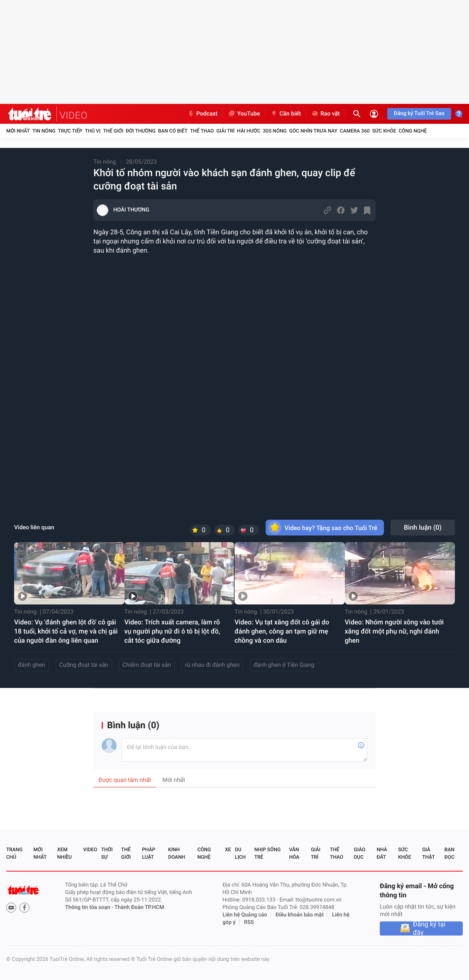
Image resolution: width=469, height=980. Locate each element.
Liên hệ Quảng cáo (245, 915)
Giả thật (428, 853)
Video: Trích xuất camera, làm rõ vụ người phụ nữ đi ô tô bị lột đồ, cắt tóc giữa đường (172, 631)
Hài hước (249, 131)
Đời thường (141, 131)
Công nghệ (413, 131)
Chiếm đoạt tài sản (147, 665)
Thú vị (93, 131)
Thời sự (107, 853)
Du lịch (240, 853)
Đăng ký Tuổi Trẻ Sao (419, 114)
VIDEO (73, 115)
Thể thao (202, 131)
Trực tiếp (70, 131)
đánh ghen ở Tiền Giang (284, 665)
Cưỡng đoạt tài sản (84, 665)
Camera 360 (355, 131)
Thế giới (113, 131)
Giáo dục (360, 853)
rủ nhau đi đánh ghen (212, 665)
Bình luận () (423, 527)
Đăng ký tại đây (429, 928)
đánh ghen (32, 665)
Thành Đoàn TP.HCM (139, 908)
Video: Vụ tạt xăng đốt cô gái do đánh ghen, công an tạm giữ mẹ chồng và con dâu (282, 631)
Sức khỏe (384, 131)
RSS (249, 922)
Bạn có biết (173, 131)
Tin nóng (44, 131)
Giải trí (225, 131)
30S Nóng (275, 131)
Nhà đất (382, 853)
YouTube (244, 114)
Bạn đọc (449, 853)
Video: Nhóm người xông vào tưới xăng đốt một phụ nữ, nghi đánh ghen (394, 631)
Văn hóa (294, 853)
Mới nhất (18, 131)
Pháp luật (149, 853)
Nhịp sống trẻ (267, 853)
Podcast (203, 114)
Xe (228, 850)
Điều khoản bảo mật (300, 915)
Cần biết (286, 114)
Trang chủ (14, 853)
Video (90, 850)
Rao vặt (326, 114)
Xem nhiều (65, 853)
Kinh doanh (177, 853)
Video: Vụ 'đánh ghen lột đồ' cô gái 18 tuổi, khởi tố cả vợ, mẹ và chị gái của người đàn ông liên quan (66, 631)
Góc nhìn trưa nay (313, 131)
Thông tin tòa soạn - (90, 908)
